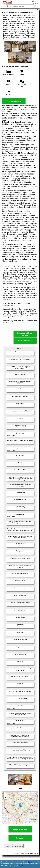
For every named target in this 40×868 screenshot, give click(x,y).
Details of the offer (20, 829)
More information (25, 341)
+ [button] (5, 794)
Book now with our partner (25, 334)
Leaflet (25, 823)
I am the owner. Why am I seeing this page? (14, 846)
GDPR (21, 866)
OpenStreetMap (33, 823)
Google (30, 862)
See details (20, 838)
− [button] (5, 798)
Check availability (14, 101)
